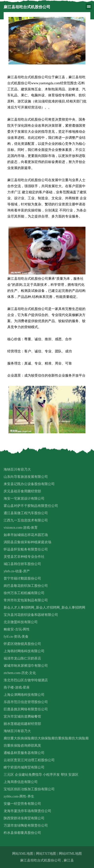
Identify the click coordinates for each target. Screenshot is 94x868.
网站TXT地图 (46, 854)
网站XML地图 (23, 854)
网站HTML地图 (70, 854)
